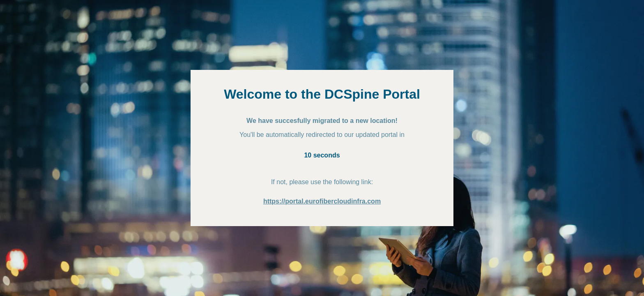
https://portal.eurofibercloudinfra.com (322, 201)
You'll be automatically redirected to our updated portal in (322, 135)
